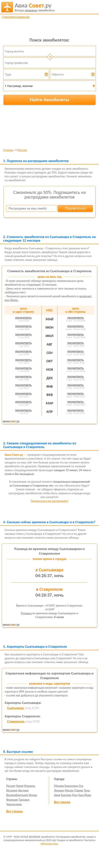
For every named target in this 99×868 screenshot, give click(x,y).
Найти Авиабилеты (49, 100)
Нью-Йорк (84, 795)
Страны (8, 150)
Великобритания (17, 795)
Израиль (30, 786)
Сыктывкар (15, 708)
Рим (75, 795)
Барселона (71, 786)
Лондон (59, 790)
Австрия (23, 790)
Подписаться (75, 208)
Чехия (20, 786)
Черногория (14, 804)
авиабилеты (35, 7)
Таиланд (24, 800)
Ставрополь (16, 721)
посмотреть (23, 318)
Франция (12, 800)
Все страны (15, 811)
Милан (69, 790)
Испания (12, 790)
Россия (22, 150)
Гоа (81, 786)
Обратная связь (49, 844)
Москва (59, 786)
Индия (33, 795)
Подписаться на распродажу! (49, 501)
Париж (79, 790)
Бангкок (66, 795)
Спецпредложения (16, 17)
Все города (62, 802)
